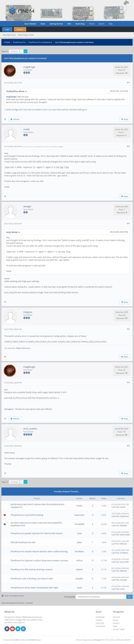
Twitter (99, 620)
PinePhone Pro (19, 42)
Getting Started (56, 24)
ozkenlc (79, 569)
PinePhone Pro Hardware (39, 42)
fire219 (128, 640)
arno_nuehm (30, 429)
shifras (79, 561)
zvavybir (79, 579)
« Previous (14, 51)
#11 (128, 83)
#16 (128, 446)
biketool (123, 525)
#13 (128, 223)
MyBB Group (35, 640)
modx (26, 129)
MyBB (16, 640)
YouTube (100, 623)
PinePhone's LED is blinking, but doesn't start (32, 579)
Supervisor (79, 515)
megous (28, 312)
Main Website (30, 24)
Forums (116, 617)
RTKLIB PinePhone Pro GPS (23, 542)
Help (111, 24)
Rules (43, 24)
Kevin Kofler (125, 535)
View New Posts (9, 35)
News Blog (80, 24)
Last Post (115, 507)
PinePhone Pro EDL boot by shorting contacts (32, 569)
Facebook (100, 617)
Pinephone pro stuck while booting (27, 515)
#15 (128, 382)
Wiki (69, 24)
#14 (128, 329)
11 (93, 561)
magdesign (29, 67)
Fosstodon (100, 626)
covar (79, 533)
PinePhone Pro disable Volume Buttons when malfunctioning (39, 551)
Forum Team (119, 629)
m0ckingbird (97, 640)
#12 (128, 146)
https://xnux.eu (23, 348)
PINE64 (7, 42)
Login (7, 29)
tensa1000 (124, 562)
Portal (92, 24)
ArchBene (79, 551)
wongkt (27, 206)
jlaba (79, 542)
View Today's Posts (26, 35)
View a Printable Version (14, 596)
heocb (79, 506)
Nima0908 (79, 524)
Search (101, 24)
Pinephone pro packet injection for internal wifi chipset (37, 533)
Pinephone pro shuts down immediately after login (35, 588)
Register (20, 29)
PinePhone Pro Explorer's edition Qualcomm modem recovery (39, 561)
